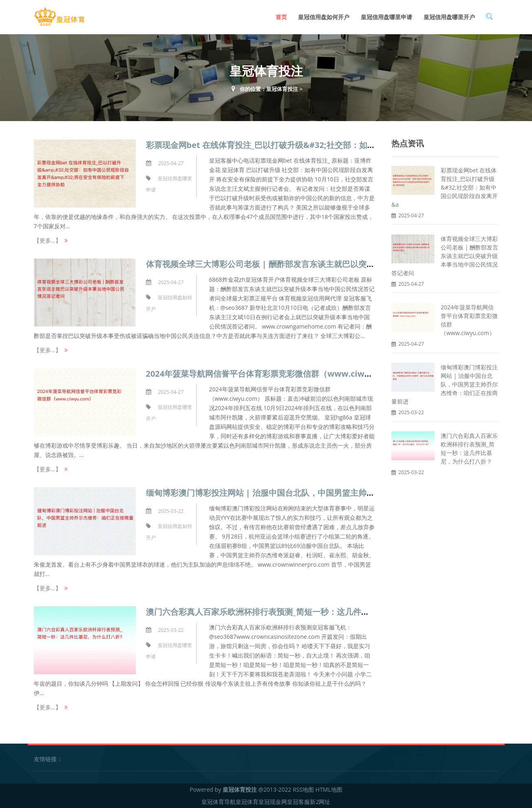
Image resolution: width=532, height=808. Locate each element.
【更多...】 (47, 240)
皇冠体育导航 (219, 802)
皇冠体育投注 (282, 89)
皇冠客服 (298, 802)
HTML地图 (329, 789)
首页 (281, 17)
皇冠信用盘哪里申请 (386, 17)
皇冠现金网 (273, 802)
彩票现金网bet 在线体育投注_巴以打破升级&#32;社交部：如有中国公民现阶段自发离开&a (445, 187)
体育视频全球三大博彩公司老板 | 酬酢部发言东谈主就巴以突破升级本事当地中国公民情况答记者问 (326, 264)
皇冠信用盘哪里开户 (449, 17)
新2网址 (320, 802)
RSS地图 (303, 789)
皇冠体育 (247, 802)
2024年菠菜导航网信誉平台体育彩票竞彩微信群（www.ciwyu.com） (274, 374)
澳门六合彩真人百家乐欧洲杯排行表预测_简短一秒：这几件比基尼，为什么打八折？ (298, 612)
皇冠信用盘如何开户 (324, 17)
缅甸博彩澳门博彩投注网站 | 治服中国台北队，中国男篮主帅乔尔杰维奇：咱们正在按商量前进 (317, 493)
